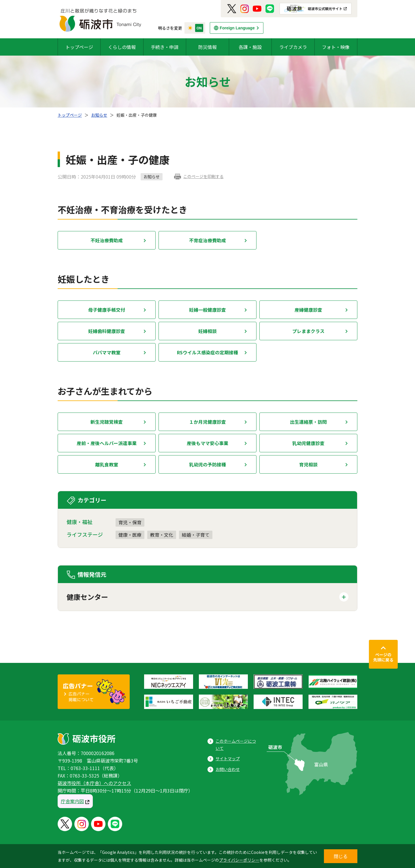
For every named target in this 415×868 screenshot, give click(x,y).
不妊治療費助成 (107, 240)
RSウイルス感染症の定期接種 (207, 352)
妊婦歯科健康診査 (107, 331)
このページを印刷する (203, 176)
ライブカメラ (293, 47)
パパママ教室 (107, 352)
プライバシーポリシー (239, 860)
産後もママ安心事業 (207, 443)
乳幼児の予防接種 (207, 464)
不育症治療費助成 (207, 240)
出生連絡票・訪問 (308, 422)
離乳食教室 (107, 464)
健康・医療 (130, 535)
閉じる (341, 856)
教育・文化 (162, 535)
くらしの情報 (122, 47)
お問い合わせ (228, 769)
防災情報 (207, 47)
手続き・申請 (165, 47)
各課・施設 (250, 47)
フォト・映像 (336, 47)
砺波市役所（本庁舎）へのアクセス (94, 783)
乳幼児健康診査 (308, 443)
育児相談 (308, 464)
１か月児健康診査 (207, 422)
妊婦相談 (207, 331)
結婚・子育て (196, 535)
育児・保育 (130, 522)
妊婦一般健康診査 (207, 310)
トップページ (79, 47)
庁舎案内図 (72, 801)
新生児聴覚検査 (107, 422)
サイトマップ (228, 759)
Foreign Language (237, 28)
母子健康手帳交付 (107, 310)
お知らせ (99, 115)
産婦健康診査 (308, 310)
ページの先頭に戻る (383, 657)
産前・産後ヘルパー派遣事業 (107, 443)
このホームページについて (236, 745)
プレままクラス (308, 331)
